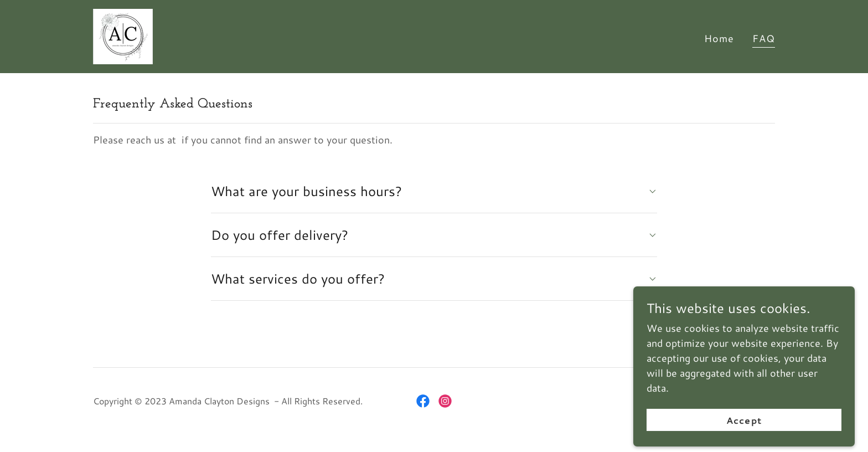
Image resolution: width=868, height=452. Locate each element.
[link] (123, 35)
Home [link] (719, 38)
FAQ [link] (764, 38)
